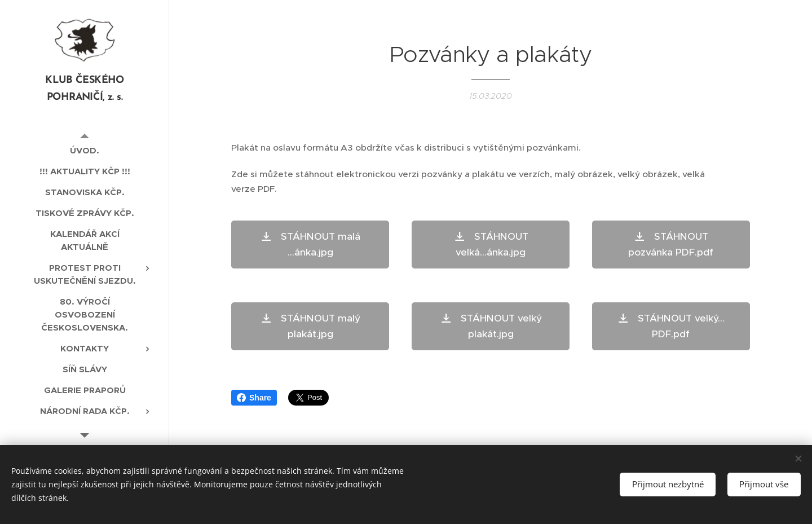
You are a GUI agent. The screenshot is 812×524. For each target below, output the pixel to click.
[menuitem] (85, 150)
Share (254, 398)
